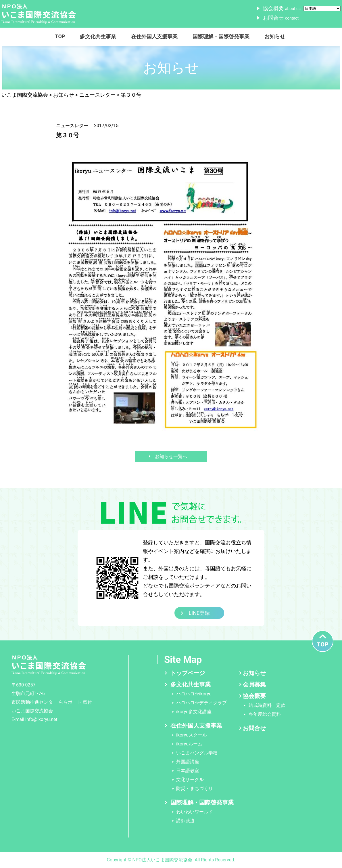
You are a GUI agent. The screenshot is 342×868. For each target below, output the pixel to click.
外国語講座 (188, 762)
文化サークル (190, 780)
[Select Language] (322, 8)
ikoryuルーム (189, 744)
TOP (60, 36)
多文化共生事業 (98, 36)
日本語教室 (188, 771)
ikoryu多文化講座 (194, 712)
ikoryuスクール (192, 735)
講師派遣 (185, 821)
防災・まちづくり (195, 788)
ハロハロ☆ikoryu (194, 694)
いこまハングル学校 (197, 753)
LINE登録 (199, 613)
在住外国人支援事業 (154, 36)
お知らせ (275, 36)
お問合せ (281, 18)
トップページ (188, 673)
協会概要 (282, 8)
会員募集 (254, 684)
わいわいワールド (195, 812)
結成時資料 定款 (267, 705)
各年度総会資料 (265, 714)
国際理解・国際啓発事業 (221, 36)
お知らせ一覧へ (171, 456)
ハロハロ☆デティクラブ (201, 703)
